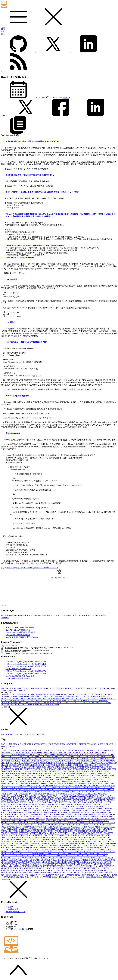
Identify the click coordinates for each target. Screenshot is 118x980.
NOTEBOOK (64, 821)
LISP (36, 808)
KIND (54, 806)
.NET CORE (27, 751)
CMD (76, 765)
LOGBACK (17, 810)
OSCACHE (26, 825)
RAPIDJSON (38, 835)
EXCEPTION (22, 781)
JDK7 (4, 802)
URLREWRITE (61, 862)
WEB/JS (42, 688)
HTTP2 (10, 792)
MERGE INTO (106, 812)
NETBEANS (73, 819)
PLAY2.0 (5, 829)
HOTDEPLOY (86, 790)
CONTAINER (18, 769)
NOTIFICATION (84, 821)
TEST (63, 856)
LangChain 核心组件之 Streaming (18, 678)
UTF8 (109, 862)
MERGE (96, 812)
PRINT (58, 831)
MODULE (6, 817)
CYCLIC (72, 771)
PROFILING (89, 831)
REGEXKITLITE (29, 837)
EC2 (82, 777)
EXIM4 (31, 781)
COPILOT (57, 769)
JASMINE (33, 796)
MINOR (64, 815)
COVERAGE (106, 769)
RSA (64, 839)
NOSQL (54, 821)
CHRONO (57, 763)
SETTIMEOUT (62, 843)
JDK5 (112, 800)
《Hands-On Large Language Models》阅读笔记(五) (26, 661)
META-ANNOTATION (10, 815)
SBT (14, 841)
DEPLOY (85, 773)
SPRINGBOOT (90, 848)
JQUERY (5, 804)
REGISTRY (41, 837)
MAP (38, 812)
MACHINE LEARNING (103, 810)
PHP (61, 701)
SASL (4, 841)
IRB (40, 794)
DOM (113, 775)
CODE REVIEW (92, 765)
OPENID (66, 823)
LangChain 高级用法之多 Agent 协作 (20, 676)
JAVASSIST (6, 800)
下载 (111, 872)
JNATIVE (63, 802)
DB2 (32, 773)
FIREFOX (38, 784)
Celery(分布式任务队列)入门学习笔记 (21, 632)
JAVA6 (37, 798)
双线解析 (34, 875)
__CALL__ (6, 751)
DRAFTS (5, 697)
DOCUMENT (104, 775)
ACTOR (99, 751)
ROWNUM (57, 839)
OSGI (34, 825)
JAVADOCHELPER (83, 798)
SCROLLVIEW (84, 841)
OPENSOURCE (88, 823)
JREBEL (13, 804)
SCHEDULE (39, 841)
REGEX (18, 837)
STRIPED (77, 852)
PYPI (68, 833)
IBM (50, 792)
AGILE (14, 753)
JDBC (79, 800)
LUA (67, 810)
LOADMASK (64, 808)
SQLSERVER (54, 850)
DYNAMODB (59, 777)
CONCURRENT (95, 767)
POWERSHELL (40, 831)
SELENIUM (104, 841)
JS (39, 804)
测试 (17, 877)
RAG (30, 835)
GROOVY (66, 697)
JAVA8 (16, 699)
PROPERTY (34, 833)
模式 (98, 875)
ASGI (94, 755)
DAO (87, 771)
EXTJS (38, 781)
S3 (106, 839)
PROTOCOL (45, 833)
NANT (64, 819)
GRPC (26, 788)
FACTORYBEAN (54, 781)
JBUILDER (49, 800)
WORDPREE (56, 870)
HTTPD (30, 792)
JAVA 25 (96, 796)
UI (91, 858)
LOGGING (36, 810)
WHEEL (105, 868)
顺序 (106, 877)
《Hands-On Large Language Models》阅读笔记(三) (26, 666)
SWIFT (84, 703)
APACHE (28, 755)
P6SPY (62, 825)
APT (71, 755)
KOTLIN (47, 699)
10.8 (40, 751)
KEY (49, 806)
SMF (74, 845)
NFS (14, 821)
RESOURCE (96, 837)
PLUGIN (58, 829)
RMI (26, 839)
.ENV (14, 751)
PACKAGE (71, 825)
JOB (79, 802)
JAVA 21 (65, 796)
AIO (23, 753)
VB (51, 864)
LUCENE (74, 810)
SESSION (33, 843)
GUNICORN (76, 788)
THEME (81, 856)
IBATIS (94, 697)
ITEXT (71, 794)
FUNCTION (88, 784)
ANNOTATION (7, 755)
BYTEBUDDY (45, 761)
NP (102, 821)
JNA (56, 802)
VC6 (66, 864)
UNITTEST (86, 860)
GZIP (84, 788)
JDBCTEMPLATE (90, 800)
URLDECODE (36, 862)
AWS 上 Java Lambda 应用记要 (18, 635)
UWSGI (5, 864)
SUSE (21, 854)
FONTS (66, 784)
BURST (35, 761)
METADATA (25, 815)
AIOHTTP (29, 753)
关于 (3, 34)
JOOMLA (24, 699)
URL (27, 862)
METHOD (36, 815)
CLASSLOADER (98, 763)
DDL (50, 773)
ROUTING (47, 839)
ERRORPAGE (78, 779)
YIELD (80, 872)
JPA (103, 802)
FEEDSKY (6, 784)
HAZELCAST (108, 788)
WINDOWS (29, 705)
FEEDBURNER (104, 781)
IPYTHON (33, 794)
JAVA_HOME (14, 798)
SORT (37, 848)
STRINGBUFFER (49, 852)
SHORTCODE (99, 843)
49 (44, 751)
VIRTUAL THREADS (23, 866)
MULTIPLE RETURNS (104, 817)
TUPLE (66, 858)
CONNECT (107, 767)
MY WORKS (15, 701)
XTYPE (66, 872)
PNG (70, 829)
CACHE (84, 761)
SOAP (93, 845)
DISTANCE (42, 775)
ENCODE (20, 779)
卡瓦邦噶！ (10, 907)
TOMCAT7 (36, 858)
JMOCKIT (44, 802)
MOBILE (5, 701)
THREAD (89, 856)
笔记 (32, 877)
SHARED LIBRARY (77, 843)
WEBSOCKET (73, 868)
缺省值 (56, 877)
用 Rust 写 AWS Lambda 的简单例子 (20, 628)
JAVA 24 (88, 796)
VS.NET (111, 866)
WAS (27, 868)
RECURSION (69, 835)
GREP (112, 786)
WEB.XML (41, 868)
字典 (57, 875)
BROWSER (109, 759)
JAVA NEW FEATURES (11, 734)
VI (96, 864)
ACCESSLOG (52, 751)
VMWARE (78, 866)
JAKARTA (24, 796)
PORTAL (5, 831)
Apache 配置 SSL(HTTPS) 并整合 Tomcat (22, 637)
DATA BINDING (97, 771)
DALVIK (80, 771)
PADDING (89, 825)
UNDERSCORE (23, 860)
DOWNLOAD (23, 777)
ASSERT (5, 757)
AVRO (81, 757)
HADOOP (92, 788)
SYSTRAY (19, 856)
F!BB (44, 781)
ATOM (28, 757)
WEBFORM (61, 868)
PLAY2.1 (13, 829)
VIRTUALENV (52, 866)
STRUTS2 (84, 744)
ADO (111, 751)
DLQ (59, 775)
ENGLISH (14, 697)
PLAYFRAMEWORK (16, 690)
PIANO (91, 827)
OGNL (34, 823)
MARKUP (45, 812)
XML (18, 872)
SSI (79, 850)
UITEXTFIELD (108, 858)
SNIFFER (81, 845)
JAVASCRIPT (72, 744)
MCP (60, 812)
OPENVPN (100, 823)
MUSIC (20, 819)
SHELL (89, 843)
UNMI (100, 860)
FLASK (31, 697)
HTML (103, 790)
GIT (64, 786)
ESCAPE (93, 779)
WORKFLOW (81, 870)
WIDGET (5, 870)
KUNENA (84, 806)
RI (22, 839)
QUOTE (12, 835)
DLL (54, 775)
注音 (12, 877)
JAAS (106, 794)
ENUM (59, 779)
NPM (107, 821)
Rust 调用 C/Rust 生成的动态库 (18, 630)
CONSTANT (6, 769)
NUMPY (5, 823)
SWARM (38, 854)
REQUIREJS (85, 837)
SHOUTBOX (110, 843)
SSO (88, 850)
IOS (4, 690)
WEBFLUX (51, 868)
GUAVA (40, 788)
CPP (88, 694)
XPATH (37, 872)
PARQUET (18, 827)
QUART (100, 833)
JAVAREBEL (97, 798)
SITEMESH (47, 845)
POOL (84, 829)
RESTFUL (106, 837)
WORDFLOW (44, 870)
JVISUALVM (7, 806)
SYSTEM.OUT (7, 856)
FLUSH (58, 784)
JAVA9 (51, 798)
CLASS (87, 763)
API (35, 755)
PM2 (65, 829)
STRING (38, 852)
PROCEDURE (68, 831)
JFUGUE (24, 802)
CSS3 (34, 771)
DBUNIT (43, 773)
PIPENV (99, 827)
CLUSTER (68, 765)
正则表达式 (106, 875)
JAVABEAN (60, 798)
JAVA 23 (80, 796)
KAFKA (39, 699)
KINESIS (61, 806)
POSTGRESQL (16, 831)
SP (41, 848)
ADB (105, 751)
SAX (9, 841)
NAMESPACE (55, 819)
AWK (87, 757)
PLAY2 (112, 827)
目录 (27, 877)
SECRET (95, 841)
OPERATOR (110, 823)
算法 (37, 877)
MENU (88, 812)
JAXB (21, 800)
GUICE (60, 788)
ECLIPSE (89, 777)
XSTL (50, 872)
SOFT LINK (111, 845)
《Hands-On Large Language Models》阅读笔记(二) (26, 671)
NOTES (73, 821)
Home (3, 27)
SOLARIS (17, 848)
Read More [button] (5, 618)
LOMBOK (45, 810)
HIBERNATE (78, 697)
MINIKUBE (55, 815)
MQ (60, 817)
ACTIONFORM (78, 751)
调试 (94, 877)
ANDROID (45, 694)
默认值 (112, 877)
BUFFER (5, 761)
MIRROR (78, 815)
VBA (56, 864)
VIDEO (5, 866)
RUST (44, 703)
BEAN (25, 759)
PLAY (105, 827)
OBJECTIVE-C (24, 823)
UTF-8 (103, 862)
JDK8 (10, 802)
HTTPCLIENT (20, 792)
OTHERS (48, 701)
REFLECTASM (8, 837)
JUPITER (93, 804)
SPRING (111, 688)
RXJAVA (100, 839)
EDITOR (107, 777)
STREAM (29, 852)
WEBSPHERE (85, 868)
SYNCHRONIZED (70, 854)
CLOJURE (81, 694)
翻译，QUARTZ (72, 877)
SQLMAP (30, 850)
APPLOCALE (63, 755)
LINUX (69, 688)
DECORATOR (75, 773)
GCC (15, 786)
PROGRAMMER (101, 831)
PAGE (97, 825)
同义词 (42, 875)
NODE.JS (38, 821)
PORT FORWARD (104, 829)
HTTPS (37, 792)
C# (74, 761)
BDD (19, 759)
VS (105, 866)
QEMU (93, 833)
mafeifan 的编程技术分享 (15, 912)
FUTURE (110, 784)
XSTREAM (58, 872)
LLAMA (48, 808)
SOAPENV (101, 845)
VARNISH (45, 864)
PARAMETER (7, 827)
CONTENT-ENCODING (34, 769)
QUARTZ (51, 688)
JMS (51, 802)
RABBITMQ (22, 835)
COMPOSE (68, 767)
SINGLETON (36, 845)
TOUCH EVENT (55, 858)
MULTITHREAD (9, 819)
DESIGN (107, 773)
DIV (49, 775)
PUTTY (62, 833)
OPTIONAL (6, 825)
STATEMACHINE (98, 850)
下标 (106, 872)
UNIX (94, 860)
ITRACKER (93, 794)
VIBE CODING (105, 864)
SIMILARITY (16, 845)
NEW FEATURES (28, 701)
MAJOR (21, 812)
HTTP (87, 697)
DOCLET (94, 775)
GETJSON (57, 786)
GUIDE (67, 788)
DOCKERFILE (83, 775)
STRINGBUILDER (65, 852)
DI (19, 775)
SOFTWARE (6, 848)
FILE (13, 784)
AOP (22, 755)
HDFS (4, 790)
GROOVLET (7, 788)
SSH (74, 850)
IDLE (55, 792)
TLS (19, 858)
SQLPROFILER (42, 850)
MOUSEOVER (51, 817)
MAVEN (54, 812)
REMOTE (51, 837)
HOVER (96, 790)
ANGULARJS (88, 753)
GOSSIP (57, 697)
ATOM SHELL (38, 757)
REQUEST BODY (72, 837)
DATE (26, 773)
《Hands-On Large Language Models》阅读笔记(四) (26, 664)
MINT (71, 815)
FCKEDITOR (76, 781)
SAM (110, 839)
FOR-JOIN (74, 784)
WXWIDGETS (94, 870)
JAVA (5, 688)
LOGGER (26, 810)
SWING (53, 854)
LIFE (17, 808)
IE (60, 792)
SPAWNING (56, 848)
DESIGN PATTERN (9, 775)
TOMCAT (26, 858)
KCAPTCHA (40, 806)
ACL (60, 751)
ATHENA (21, 757)
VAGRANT (13, 864)
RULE (86, 839)
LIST (41, 808)
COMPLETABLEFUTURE (33, 767)
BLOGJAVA (58, 759)
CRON (4, 771)
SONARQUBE (27, 848)
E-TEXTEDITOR (72, 777)
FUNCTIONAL (42, 697)
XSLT (44, 872)
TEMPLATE (42, 856)
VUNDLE (11, 868)
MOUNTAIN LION (25, 817)
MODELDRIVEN (109, 815)
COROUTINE (94, 769)
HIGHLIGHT (42, 790)
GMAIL (78, 786)
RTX (74, 839)
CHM (40, 763)
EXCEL (101, 779)
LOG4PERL (6, 810)
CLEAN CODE (22, 765)
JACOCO (15, 796)
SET (40, 843)
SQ (98, 848)
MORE (13, 817)
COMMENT (104, 765)
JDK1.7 (106, 800)
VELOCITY (82, 864)
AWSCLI (100, 757)
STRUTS (76, 703)
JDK (100, 800)
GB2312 (5, 786)
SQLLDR (22, 850)
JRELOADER (31, 804)
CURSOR (53, 771)
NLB (31, 821)
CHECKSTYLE (31, 763)
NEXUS (8, 821)
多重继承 (50, 875)
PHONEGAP (76, 827)
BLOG (59, 694)
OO (49, 823)
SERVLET (24, 843)
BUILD (18, 761)
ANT (17, 755)
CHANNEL (19, 763)
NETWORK (84, 819)
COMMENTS (7, 767)
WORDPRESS (41, 705)
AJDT (53, 753)
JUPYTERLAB (103, 804)
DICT (34, 775)
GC (10, 786)
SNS (88, 845)
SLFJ (69, 845)
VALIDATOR (24, 864)
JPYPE (108, 802)
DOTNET (13, 777)
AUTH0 (48, 757)
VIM (108, 703)
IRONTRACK (49, 794)
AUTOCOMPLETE (70, 757)
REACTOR (58, 835)
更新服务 (91, 875)
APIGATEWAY (43, 755)
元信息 (9, 875)
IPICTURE (14, 794)
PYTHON (25, 688)
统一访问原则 (46, 877)
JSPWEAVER (68, 804)
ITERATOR (63, 794)
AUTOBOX (57, 757)
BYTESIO (67, 761)
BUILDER (26, 761)
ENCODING (30, 779)
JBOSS (40, 800)
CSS (29, 771)
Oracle (66, 98)
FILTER (20, 784)
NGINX (20, 821)
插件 (85, 875)
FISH (45, 784)
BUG (12, 761)
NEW (92, 819)
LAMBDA (95, 744)
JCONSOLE (59, 800)
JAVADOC (70, 798)
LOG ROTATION (89, 808)
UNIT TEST (75, 860)
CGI (12, 763)
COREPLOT (83, 769)
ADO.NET (6, 753)
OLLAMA (42, 823)
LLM (102, 699)
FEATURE (87, 781)
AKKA (24, 694)
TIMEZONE (6, 858)
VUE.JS (5, 705)
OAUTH (13, 823)
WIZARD (34, 870)
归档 (3, 29)
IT (56, 794)
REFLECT (105, 835)
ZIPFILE (87, 872)
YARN (73, 872)
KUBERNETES (58, 699)
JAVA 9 (103, 796)
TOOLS (45, 858)
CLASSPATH (111, 763)
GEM (20, 786)
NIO (26, 821)
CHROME (48, 763)
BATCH (13, 759)
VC (61, 864)
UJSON (13, 860)
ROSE (31, 839)
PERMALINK (65, 827)
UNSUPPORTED (8, 862)
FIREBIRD (28, 784)
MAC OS (89, 810)
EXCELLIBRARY (9, 781)
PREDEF (51, 831)
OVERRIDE (54, 825)
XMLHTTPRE (27, 872)
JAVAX (15, 800)
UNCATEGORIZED (97, 703)
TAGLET (33, 856)
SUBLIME (13, 854)
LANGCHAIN (71, 699)
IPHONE (5, 794)
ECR (96, 777)
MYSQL (45, 819)
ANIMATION (100, 753)
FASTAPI (23, 697)
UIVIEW (5, 860)
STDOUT (20, 852)
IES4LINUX (67, 792)
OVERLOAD (43, 825)
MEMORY (80, 812)
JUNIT (77, 804)
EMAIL (12, 779)
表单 (89, 877)
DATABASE (93, 688)
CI (63, 763)
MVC (26, 819)
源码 (22, 877)
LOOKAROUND (57, 810)
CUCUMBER (43, 771)
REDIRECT (80, 835)
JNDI (70, 802)
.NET (4, 694)
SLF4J (63, 845)
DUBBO (33, 777)
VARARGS (35, 864)
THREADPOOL (100, 856)
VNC (96, 866)
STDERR (12, 852)
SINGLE (26, 845)
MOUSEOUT (39, 817)
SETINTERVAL (49, 843)
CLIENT (32, 765)
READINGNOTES (19, 703)
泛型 (7, 877)
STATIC (109, 850)
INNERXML (94, 792)
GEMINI (27, 786)
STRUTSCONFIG (108, 852)
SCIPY (69, 841)
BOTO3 (100, 759)
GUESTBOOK (50, 788)
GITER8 (70, 786)
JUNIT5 (85, 804)
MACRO (13, 812)
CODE (82, 765)
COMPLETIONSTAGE (54, 767)
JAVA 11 (49, 796)
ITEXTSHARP (81, 794)
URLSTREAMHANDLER (78, 862)
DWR (40, 777)
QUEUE (5, 835)
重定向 (100, 877)
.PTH (35, 751)
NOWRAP (96, 821)
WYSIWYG (105, 870)
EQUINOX (67, 779)
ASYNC (13, 757)
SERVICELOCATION (10, 843)
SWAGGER (29, 854)
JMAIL (31, 802)
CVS (65, 771)
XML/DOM (53, 705)
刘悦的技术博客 (12, 909)
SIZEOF (56, 845)
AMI (70, 753)
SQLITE (14, 850)
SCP (75, 841)
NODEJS (40, 701)
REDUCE (97, 835)
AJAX (47, 753)
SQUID (69, 850)
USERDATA (94, 862)
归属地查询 (70, 875)
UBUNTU (85, 858)
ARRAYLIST (85, 755)
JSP (60, 804)
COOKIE (48, 769)
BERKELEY (34, 759)
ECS (100, 777)
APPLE (53, 755)
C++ (65, 694)
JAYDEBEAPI (30, 800)
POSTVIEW (28, 831)
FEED (95, 781)
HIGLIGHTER (68, 790)
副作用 (21, 875)
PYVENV (85, 833)
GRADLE (105, 786)
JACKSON (6, 796)
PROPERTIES (22, 833)
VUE (4, 868)
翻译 (12, 744)
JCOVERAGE (70, 800)
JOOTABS (96, 802)
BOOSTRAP (77, 759)
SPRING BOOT (77, 848)
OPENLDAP (76, 823)
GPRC (97, 786)
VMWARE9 (88, 866)
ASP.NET (101, 755)
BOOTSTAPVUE (89, 759)
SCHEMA (62, 841)
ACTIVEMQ (90, 751)
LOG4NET (107, 808)
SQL (103, 848)
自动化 (83, 877)
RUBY (37, 703)
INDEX (85, 792)
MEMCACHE (69, 812)
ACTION (67, 751)
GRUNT (32, 788)
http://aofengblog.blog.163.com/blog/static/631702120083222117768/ (32, 568)
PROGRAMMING (91, 701)
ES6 (87, 779)
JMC (37, 802)
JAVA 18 (57, 796)
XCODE (5, 872)
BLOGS (67, 759)
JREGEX (21, 804)
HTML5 (110, 790)
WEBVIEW (97, 868)
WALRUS (19, 868)
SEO (112, 841)
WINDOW (14, 870)
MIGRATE (45, 815)
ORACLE (111, 744)
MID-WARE (110, 699)
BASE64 (5, 759)
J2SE (101, 794)
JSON (55, 804)
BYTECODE (57, 761)
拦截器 (79, 875)
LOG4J (99, 808)
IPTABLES (24, 794)
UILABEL (97, 858)
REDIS (30, 703)
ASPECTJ (109, 755)
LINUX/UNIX (80, 688)
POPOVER (92, 829)
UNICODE (46, 860)
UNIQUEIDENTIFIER (60, 860)
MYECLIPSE (35, 819)
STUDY (5, 854)
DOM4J (5, 777)
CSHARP (22, 771)
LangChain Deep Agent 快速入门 (18, 669)
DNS (64, 775)
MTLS (65, 817)
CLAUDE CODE (8, 765)
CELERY (5, 763)
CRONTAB (12, 771)
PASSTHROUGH (41, 827)
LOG (79, 808)
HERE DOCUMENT (16, 790)
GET (50, 786)
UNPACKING (109, 860)
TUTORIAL (75, 858)
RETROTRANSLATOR (11, 839)
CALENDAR (94, 761)
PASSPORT (28, 827)
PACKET (80, 825)
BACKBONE (110, 757)
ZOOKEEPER (97, 872)
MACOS (5, 812)
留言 (3, 31)
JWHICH (23, 806)
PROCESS (79, 831)
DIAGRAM (26, 775)
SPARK (59, 703)
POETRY (77, 829)
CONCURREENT (81, 767)
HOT (77, 790)
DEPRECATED (96, 773)
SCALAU (29, 841)
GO (51, 697)
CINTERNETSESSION (74, 763)
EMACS (5, 779)
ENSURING (50, 779)
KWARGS (93, 806)
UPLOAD (20, 862)
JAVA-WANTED (27, 798)
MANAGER (30, 812)
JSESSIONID (46, 804)
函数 (15, 875)
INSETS (104, 792)
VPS (101, 866)
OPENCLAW (56, 823)
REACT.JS (49, 835)
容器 (62, 875)
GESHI (44, 786)
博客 (27, 875)
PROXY (54, 833)
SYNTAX (82, 854)
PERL (56, 701)
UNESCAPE (35, 860)
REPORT (60, 837)
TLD (14, 858)
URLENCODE (48, 862)
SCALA (61, 688)
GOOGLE (90, 786)
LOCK (73, 808)
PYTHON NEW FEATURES (33, 734)
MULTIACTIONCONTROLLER (81, 817)
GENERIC (36, 786)
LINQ (22, 808)
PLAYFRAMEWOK (26, 829)
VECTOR (72, 864)
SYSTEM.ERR (102, 854)
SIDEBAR (6, 845)
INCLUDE (77, 792)
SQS (63, 850)
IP (114, 792)
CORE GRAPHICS (69, 769)
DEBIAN (57, 773)
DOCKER (107, 694)
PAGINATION (106, 825)
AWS (103, 688)
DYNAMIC (48, 777)
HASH (99, 788)
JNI (75, 802)
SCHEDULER (51, 841)
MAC (81, 810)
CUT (60, 771)
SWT (59, 854)
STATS (4, 852)
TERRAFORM (54, 856)
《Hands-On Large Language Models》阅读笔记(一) (26, 673)
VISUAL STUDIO (66, 866)
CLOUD (59, 765)
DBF (37, 773)
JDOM (16, 802)
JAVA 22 (73, 796)
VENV (91, 864)
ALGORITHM (34, 694)
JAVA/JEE (14, 688)
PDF (50, 827)
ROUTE (38, 839)
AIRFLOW (16, 694)
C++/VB (72, 694)
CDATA (112, 761)
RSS (69, 839)
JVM (32, 699)
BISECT (43, 759)
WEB (34, 688)
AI (9, 694)
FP (81, 784)
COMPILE (18, 767)
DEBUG (65, 773)
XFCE (12, 872)
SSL (83, 850)
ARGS (77, 755)
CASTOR (104, 761)
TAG (26, 856)
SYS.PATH (91, 854)
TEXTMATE (71, 856)
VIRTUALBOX (39, 866)
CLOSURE (51, 765)
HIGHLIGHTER (55, 790)
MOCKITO (97, 815)
